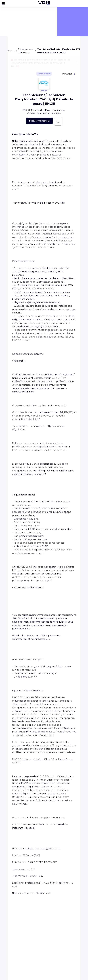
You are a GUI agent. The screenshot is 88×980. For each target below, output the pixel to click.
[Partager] (68, 74)
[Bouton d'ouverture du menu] (3, 3)
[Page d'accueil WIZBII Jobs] (44, 3)
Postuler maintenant (39, 121)
